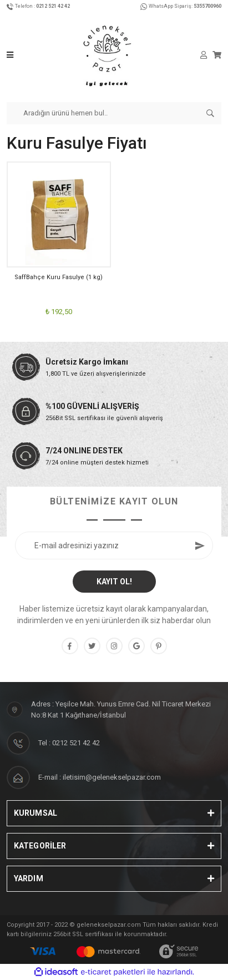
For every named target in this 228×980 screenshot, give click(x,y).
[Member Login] (204, 55)
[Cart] (217, 55)
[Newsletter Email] (114, 545)
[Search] (114, 113)
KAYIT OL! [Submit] (114, 582)
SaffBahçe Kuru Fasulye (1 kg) (59, 277)
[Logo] (107, 55)
